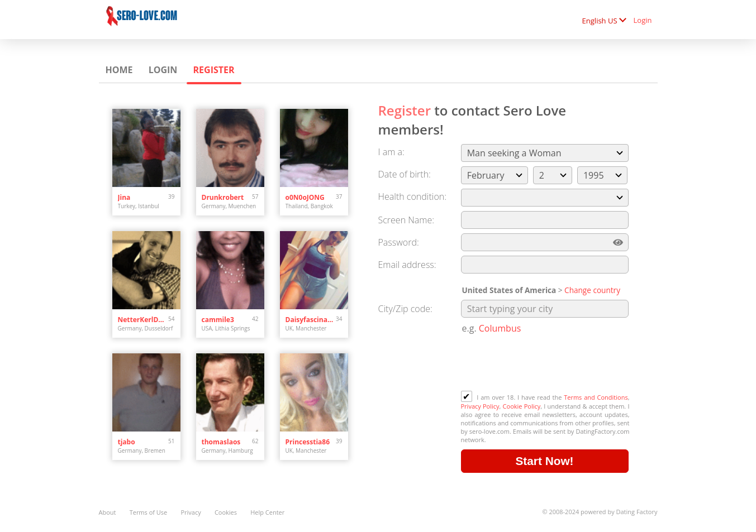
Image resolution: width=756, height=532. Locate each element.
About (108, 512)
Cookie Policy (522, 406)
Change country (592, 290)
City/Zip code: (405, 309)
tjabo (127, 442)
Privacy (191, 512)
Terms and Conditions (596, 397)
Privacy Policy (480, 406)
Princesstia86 (308, 442)
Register (214, 70)
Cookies (226, 512)
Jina (124, 197)
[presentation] (546, 363)
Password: (399, 242)
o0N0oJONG (305, 197)
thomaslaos (221, 442)
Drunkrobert (223, 197)
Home (119, 70)
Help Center (267, 512)
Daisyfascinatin (311, 320)
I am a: (391, 152)
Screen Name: (406, 220)
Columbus (500, 328)
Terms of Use (149, 512)
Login (643, 20)
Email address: (407, 265)
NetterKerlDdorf (143, 320)
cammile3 (218, 320)
